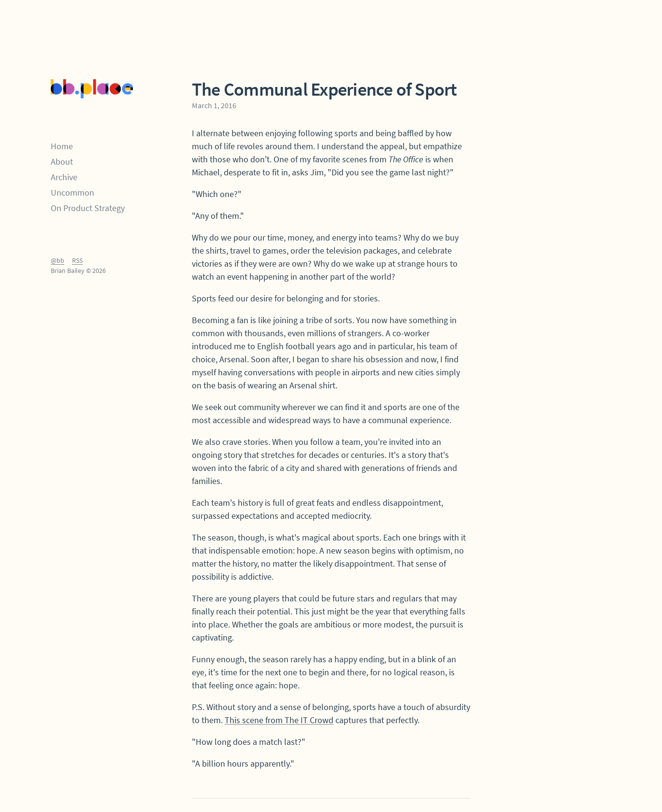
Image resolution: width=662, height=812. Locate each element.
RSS (77, 260)
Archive (64, 177)
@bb (58, 260)
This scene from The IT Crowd (279, 720)
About (62, 162)
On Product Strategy (88, 208)
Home (62, 146)
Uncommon (72, 192)
